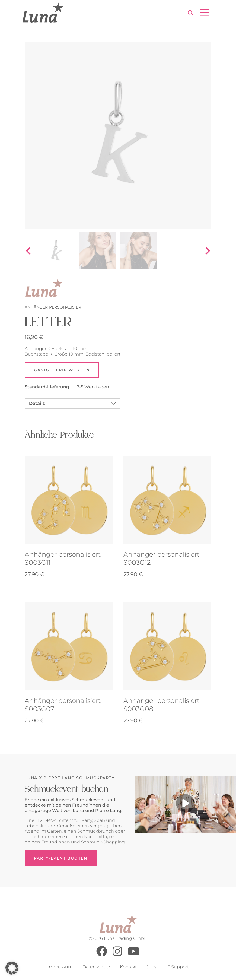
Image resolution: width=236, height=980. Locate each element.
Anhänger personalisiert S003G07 (63, 705)
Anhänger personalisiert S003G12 (162, 559)
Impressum (60, 967)
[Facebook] (102, 955)
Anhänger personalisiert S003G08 (162, 705)
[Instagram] (117, 955)
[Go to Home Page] (43, 12)
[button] (12, 968)
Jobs (152, 967)
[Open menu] (205, 12)
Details (37, 404)
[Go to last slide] (29, 251)
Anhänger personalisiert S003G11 (63, 559)
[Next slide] (207, 251)
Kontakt (128, 967)
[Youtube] (134, 955)
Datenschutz (96, 967)
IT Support (178, 967)
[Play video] (185, 804)
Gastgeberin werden (62, 370)
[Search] (190, 13)
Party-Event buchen (61, 858)
